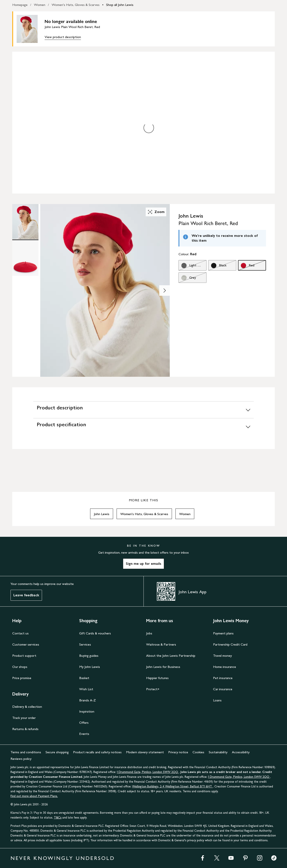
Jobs (149, 633)
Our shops (20, 667)
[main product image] (31, 29)
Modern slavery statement (145, 752)
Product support (24, 656)
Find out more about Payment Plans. (34, 796)
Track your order (24, 718)
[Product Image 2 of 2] (25, 258)
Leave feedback (26, 595)
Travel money (222, 656)
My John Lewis (90, 667)
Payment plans (223, 633)
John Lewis (102, 514)
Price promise (22, 678)
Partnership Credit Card (230, 644)
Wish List (86, 689)
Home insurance (225, 667)
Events (84, 734)
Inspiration (87, 711)
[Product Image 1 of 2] (25, 222)
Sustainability (218, 752)
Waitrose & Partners (161, 644)
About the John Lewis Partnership (171, 656)
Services (85, 644)
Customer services (26, 644)
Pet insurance (223, 678)
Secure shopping (57, 752)
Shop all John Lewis (120, 5)
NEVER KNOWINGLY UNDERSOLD (63, 858)
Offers (84, 723)
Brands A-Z (87, 700)
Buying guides (89, 656)
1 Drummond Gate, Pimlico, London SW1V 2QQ (148, 772)
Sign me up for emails (143, 564)
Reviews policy (21, 759)
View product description (63, 37)
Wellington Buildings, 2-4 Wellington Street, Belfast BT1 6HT (172, 786)
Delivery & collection (27, 707)
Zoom (156, 212)
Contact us (20, 633)
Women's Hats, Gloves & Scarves (76, 5)
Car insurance (223, 689)
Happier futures (157, 678)
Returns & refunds (25, 729)
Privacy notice (178, 752)
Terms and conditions (26, 752)
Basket (84, 678)
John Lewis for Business (163, 667)
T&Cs (58, 818)
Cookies (198, 752)
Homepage (20, 5)
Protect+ (153, 689)
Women (40, 5)
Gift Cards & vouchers (95, 633)
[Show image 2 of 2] (164, 291)
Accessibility (241, 752)
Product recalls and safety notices (97, 752)
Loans (217, 700)
